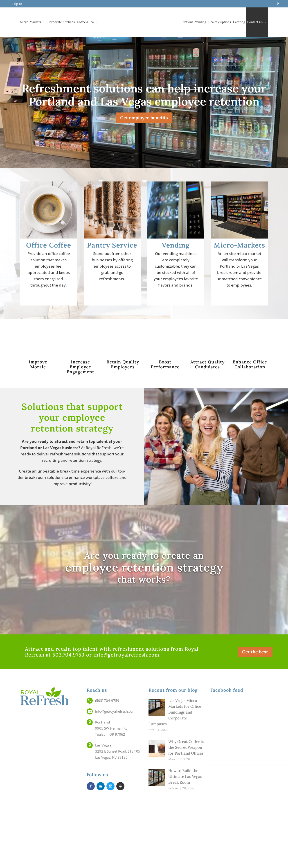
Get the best (255, 652)
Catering (239, 22)
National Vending (194, 22)
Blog (245, 851)
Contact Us (257, 22)
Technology (245, 844)
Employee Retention (245, 838)
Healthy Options (220, 22)
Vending (48, 51)
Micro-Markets (33, 22)
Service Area (245, 857)
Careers (245, 832)
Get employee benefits (144, 118)
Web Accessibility (245, 863)
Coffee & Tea (88, 22)
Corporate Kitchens (61, 22)
